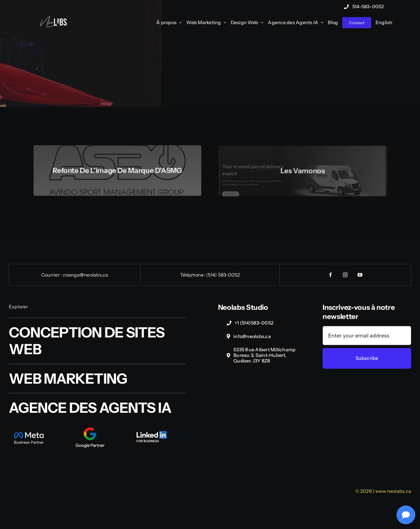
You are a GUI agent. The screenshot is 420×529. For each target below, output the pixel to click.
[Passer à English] (384, 23)
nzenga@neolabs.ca (86, 275)
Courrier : (52, 275)
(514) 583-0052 (223, 275)
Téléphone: (193, 275)
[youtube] (360, 275)
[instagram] (345, 275)
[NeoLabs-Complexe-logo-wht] (53, 19)
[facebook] (331, 275)
